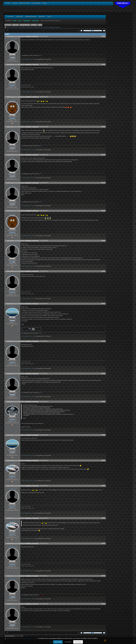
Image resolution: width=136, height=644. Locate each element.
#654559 (103, 127)
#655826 (103, 460)
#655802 (103, 373)
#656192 (103, 576)
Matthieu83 (12, 579)
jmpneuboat (42, 595)
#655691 (103, 303)
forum (8, 27)
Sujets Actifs (15, 25)
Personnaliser (78, 642)
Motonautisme (14, 27)
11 (95, 31)
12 (97, 31)
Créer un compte (32, 59)
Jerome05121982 (12, 244)
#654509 (103, 64)
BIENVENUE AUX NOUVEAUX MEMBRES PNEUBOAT (47, 27)
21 (104, 31)
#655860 (103, 486)
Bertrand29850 (12, 377)
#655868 (103, 518)
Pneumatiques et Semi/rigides (26, 27)
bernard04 (12, 68)
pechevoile (12, 100)
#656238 (103, 604)
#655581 (103, 271)
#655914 (103, 543)
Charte (40, 25)
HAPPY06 (12, 307)
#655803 (103, 401)
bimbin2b (12, 607)
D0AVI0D (12, 186)
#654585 (103, 155)
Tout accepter (58, 642)
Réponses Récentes (25, 25)
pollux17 (12, 40)
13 (99, 31)
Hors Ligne (12, 54)
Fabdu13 (12, 464)
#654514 (103, 97)
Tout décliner (68, 642)
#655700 (103, 341)
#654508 (103, 36)
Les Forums (8, 25)
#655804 (103, 435)
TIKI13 (12, 158)
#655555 (103, 241)
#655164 (103, 211)
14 (101, 31)
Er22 (12, 130)
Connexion (24, 59)
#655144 (103, 183)
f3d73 (40, 56)
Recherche (34, 25)
